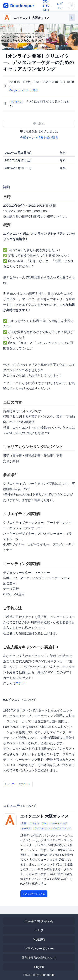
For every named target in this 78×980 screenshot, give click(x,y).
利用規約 (39, 939)
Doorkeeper (47, 975)
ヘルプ (39, 930)
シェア (10, 784)
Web (45, 823)
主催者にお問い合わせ (39, 921)
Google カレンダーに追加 (24, 90)
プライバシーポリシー (39, 949)
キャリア (26, 828)
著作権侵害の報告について (39, 958)
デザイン (34, 823)
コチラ (20, 683)
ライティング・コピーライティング (53, 828)
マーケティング (59, 823)
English (39, 967)
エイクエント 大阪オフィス (32, 18)
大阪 (24, 823)
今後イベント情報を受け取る (39, 137)
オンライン (17, 102)
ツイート (25, 784)
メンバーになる (34, 894)
